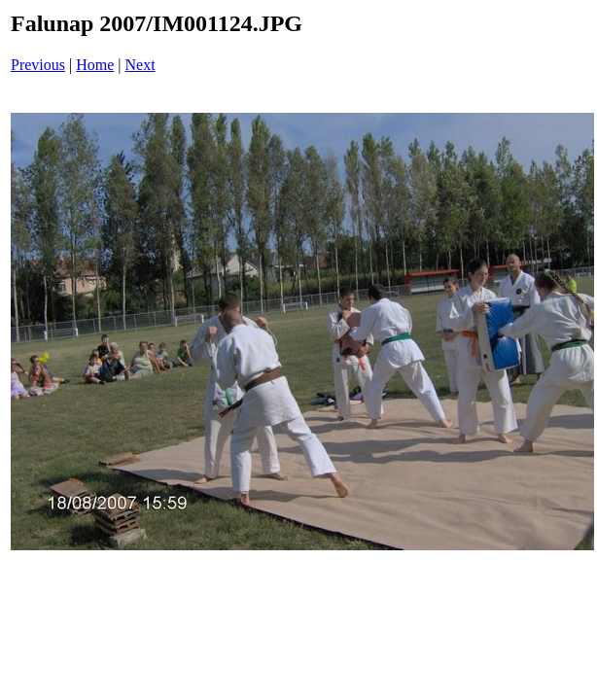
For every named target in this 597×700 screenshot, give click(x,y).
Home (95, 65)
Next (140, 65)
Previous (38, 65)
